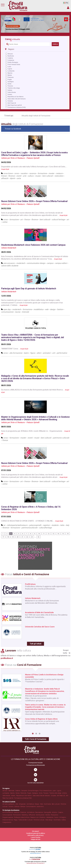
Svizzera (10, 101)
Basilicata (11, 56)
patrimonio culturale (61, 438)
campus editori (61, 263)
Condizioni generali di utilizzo (36, 833)
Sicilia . (41, 793)
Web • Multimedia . (46, 804)
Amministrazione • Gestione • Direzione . (15, 812)
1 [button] (33, 734)
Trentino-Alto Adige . (56, 793)
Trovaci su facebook (13, 129)
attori (39, 353)
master (51, 173)
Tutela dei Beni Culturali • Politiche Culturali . (32, 820)
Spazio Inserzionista (68, 8)
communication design (36, 263)
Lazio (9, 67)
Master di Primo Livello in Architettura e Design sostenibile (44, 676)
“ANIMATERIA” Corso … (15, 349)
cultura (31, 176)
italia (62, 525)
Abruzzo (10, 54)
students (55, 525)
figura (33, 353)
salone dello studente (10, 266)
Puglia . (30, 793)
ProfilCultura (30, 584)
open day (7, 309)
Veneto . (14, 795)
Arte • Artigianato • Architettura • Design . (28, 804)
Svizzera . (54, 795)
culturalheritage (45, 528)
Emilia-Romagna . (34, 791)
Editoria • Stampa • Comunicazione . (26, 806)
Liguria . (59, 791)
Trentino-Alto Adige (14, 88)
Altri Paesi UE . (61, 795)
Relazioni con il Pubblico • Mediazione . (42, 817)
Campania (11, 60)
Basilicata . (12, 791)
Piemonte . (24, 793)
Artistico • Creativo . (58, 812)
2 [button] (36, 734)
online (5, 222)
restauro (59, 173)
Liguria (10, 69)
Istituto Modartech (9, 248)
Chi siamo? (35, 831)
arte (24, 176)
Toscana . (46, 793)
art (21, 219)
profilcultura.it (7, 658)
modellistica (38, 309)
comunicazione (7, 312)
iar (4, 525)
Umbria (10, 90)
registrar (46, 525)
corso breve (8, 173)
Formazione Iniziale (35, 763)
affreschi (5, 178)
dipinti (12, 178)
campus (50, 263)
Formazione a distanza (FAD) (17, 107)
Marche (10, 73)
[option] (35, 703)
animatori (47, 353)
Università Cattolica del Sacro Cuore (40, 627)
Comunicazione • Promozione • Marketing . (16, 815)
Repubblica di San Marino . (24, 795)
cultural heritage (58, 219)
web (47, 309)
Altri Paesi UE (12, 103)
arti (54, 353)
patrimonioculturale (30, 528)
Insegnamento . (7, 822)
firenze (4, 176)
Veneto (10, 94)
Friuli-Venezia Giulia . (46, 791)
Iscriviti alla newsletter (36, 783)
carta (19, 178)
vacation (24, 173)
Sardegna (11, 82)
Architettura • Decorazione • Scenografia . (40, 812)
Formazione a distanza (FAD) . (23, 798)
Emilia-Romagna (13, 62)
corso (17, 173)
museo (38, 176)
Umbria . (65, 793)
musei (37, 438)
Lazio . (55, 791)
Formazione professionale (35, 765)
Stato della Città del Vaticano (17, 99)
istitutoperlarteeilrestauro (17, 525)
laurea (18, 312)
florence (12, 176)
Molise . (18, 793)
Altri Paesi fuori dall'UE (15, 105)
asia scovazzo (9, 263)
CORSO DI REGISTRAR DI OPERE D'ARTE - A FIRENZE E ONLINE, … (32, 521)
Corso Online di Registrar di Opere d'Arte (41, 719)
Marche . (13, 793)
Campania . (25, 791)
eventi (19, 176)
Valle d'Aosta (12, 92)
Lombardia (11, 71)
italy (67, 525)
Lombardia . (6, 793)
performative (62, 353)
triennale (25, 312)
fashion (60, 309)
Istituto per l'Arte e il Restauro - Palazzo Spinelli (20, 158)
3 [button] (40, 734)
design (53, 309)
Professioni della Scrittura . (22, 817)
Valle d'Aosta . (7, 795)
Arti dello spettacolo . (9, 804)
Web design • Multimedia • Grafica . (56, 820)
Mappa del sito (36, 839)
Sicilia (10, 84)
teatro (26, 353)
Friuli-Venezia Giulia (14, 64)
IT (65, 3)
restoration (59, 176)
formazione (42, 173)
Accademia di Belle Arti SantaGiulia (39, 612)
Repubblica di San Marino (16, 97)
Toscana (10, 86)
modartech (21, 263)
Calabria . (18, 791)
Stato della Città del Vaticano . (42, 795)
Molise (10, 75)
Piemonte (11, 77)
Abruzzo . (6, 791)
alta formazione (16, 353)
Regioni (10, 49)
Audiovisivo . (40, 806)
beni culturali (48, 176)
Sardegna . (35, 793)
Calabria (10, 58)
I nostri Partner (35, 837)
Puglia (10, 79)
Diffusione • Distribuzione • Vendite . (40, 815)
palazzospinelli (35, 525)
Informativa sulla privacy (35, 835)
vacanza (33, 173)
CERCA (55, 44)
